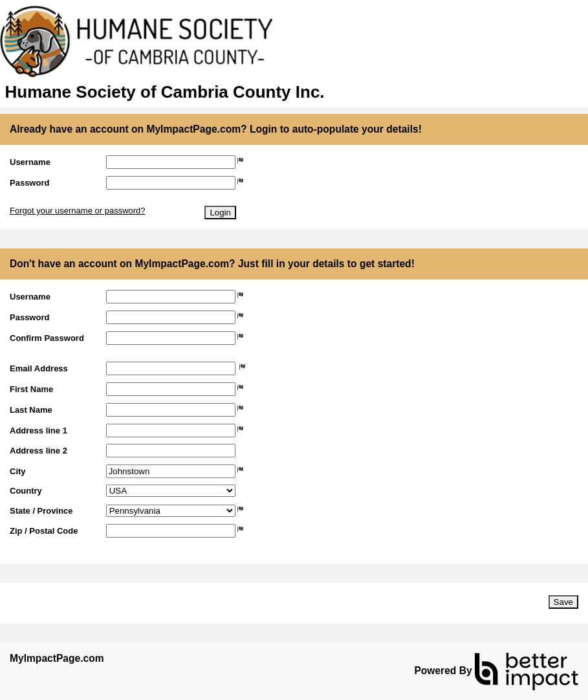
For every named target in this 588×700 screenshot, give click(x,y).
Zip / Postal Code (44, 531)
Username (30, 162)
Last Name (31, 410)
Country (26, 491)
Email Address (39, 368)
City (18, 471)
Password (29, 183)
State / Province (41, 511)
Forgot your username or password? (78, 211)
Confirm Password (47, 338)
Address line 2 (38, 451)
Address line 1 (38, 431)
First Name (31, 389)
